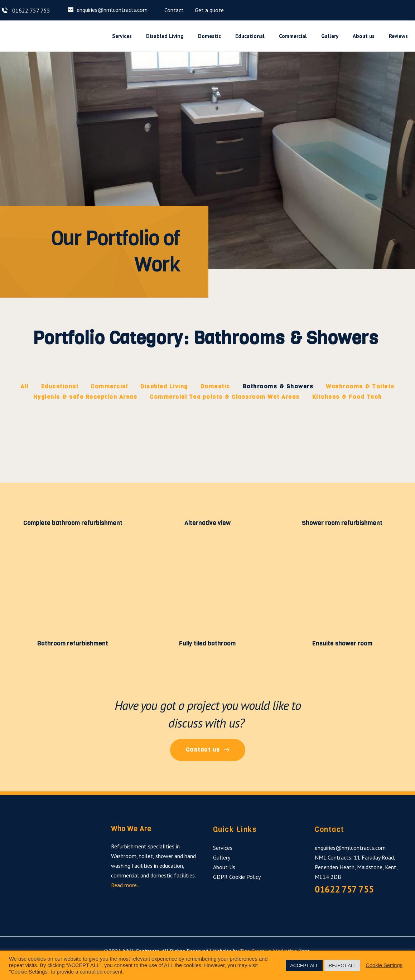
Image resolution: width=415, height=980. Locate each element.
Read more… (126, 886)
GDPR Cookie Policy (237, 877)
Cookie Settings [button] (384, 965)
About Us (224, 868)
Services (223, 848)
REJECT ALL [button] (342, 965)
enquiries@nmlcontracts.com (112, 10)
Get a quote (209, 10)
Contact (174, 10)
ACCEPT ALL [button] (304, 965)
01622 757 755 (30, 10)
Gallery (222, 858)
